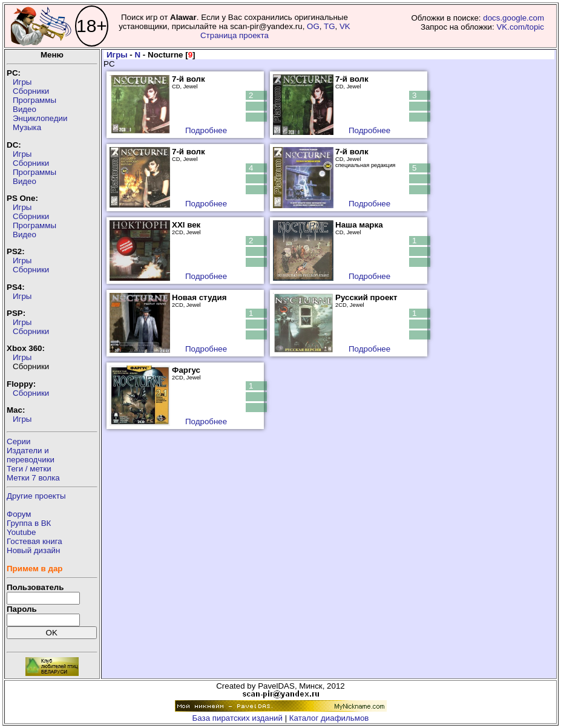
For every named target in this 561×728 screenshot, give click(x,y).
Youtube (21, 532)
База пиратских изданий (238, 718)
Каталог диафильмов (329, 718)
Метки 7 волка (33, 478)
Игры (22, 82)
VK (345, 26)
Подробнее (206, 130)
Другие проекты (36, 496)
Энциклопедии (40, 118)
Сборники (31, 91)
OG (313, 26)
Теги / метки (29, 469)
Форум (19, 514)
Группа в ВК (29, 523)
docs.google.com (513, 18)
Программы (34, 100)
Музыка (27, 127)
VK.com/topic (520, 27)
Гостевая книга (34, 541)
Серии (18, 441)
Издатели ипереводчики (31, 455)
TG (330, 26)
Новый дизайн (33, 550)
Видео (25, 109)
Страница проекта (235, 35)
